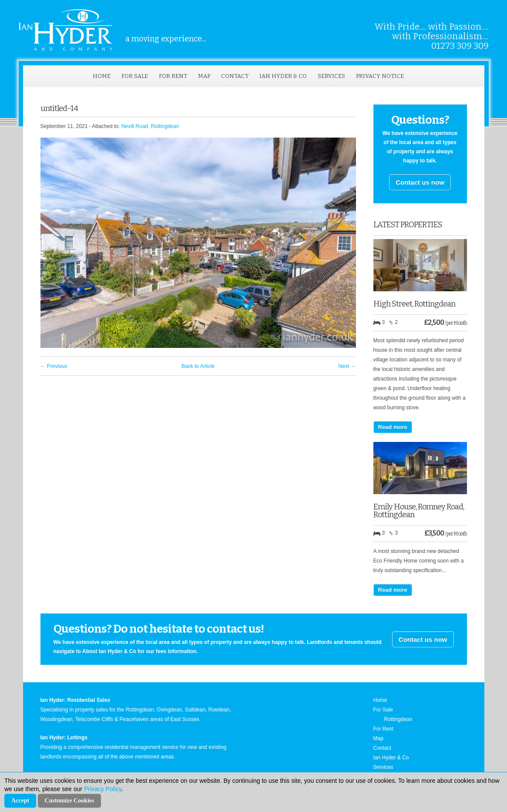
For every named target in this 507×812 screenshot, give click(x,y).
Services (331, 76)
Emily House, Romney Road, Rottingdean (419, 511)
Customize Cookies (70, 800)
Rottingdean (398, 719)
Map (204, 76)
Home (102, 76)
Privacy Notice (380, 76)
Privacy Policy (103, 789)
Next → (347, 366)
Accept (20, 800)
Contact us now (420, 182)
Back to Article (198, 366)
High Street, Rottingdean (414, 304)
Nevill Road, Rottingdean (150, 126)
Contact (235, 76)
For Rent (173, 76)
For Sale (135, 76)
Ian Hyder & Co (283, 76)
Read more (393, 427)
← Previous (54, 366)
